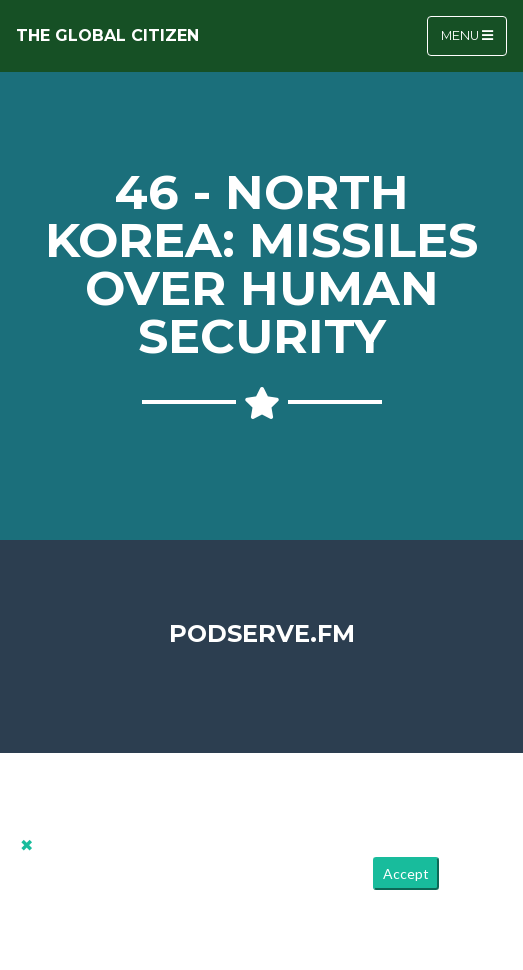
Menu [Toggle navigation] (467, 35)
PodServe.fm (262, 633)
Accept (406, 873)
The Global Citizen (107, 35)
